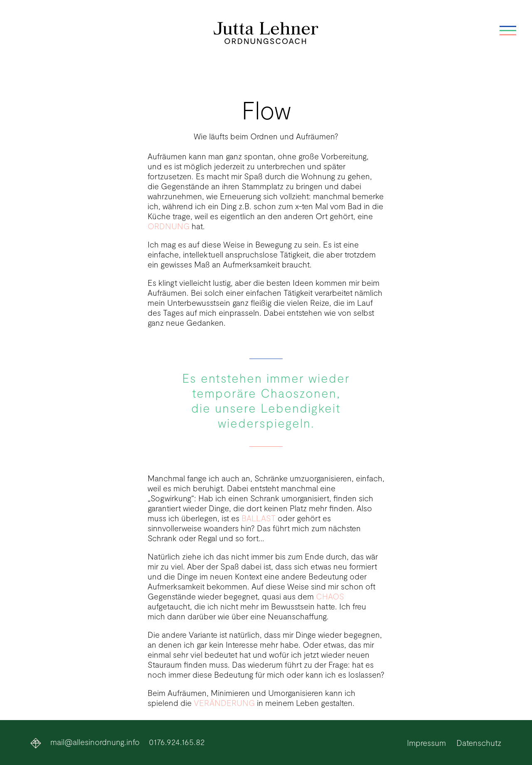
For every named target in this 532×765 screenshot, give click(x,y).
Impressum (426, 743)
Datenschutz (479, 743)
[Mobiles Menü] (508, 35)
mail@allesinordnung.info (95, 742)
